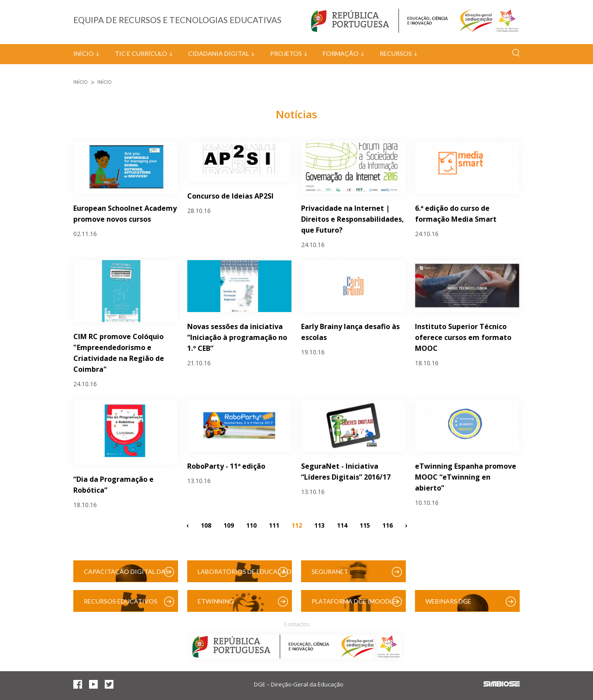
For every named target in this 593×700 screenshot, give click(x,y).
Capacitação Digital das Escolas (126, 575)
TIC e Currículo (141, 53)
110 (251, 525)
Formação (341, 53)
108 (206, 525)
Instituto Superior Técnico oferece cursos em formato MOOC (463, 337)
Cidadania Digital (219, 53)
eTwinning (216, 601)
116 (387, 525)
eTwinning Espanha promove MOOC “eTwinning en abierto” (466, 477)
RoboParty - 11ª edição (226, 466)
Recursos (396, 53)
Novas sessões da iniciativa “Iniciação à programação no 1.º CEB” (237, 337)
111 (274, 525)
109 (229, 525)
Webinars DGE (448, 601)
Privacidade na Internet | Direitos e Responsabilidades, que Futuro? (353, 219)
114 (342, 525)
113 (319, 525)
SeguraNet (330, 571)
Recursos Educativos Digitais (121, 605)
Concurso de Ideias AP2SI (230, 196)
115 (365, 525)
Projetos (286, 53)
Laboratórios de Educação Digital (245, 575)
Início (84, 53)
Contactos (297, 624)
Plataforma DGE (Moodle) (355, 601)
